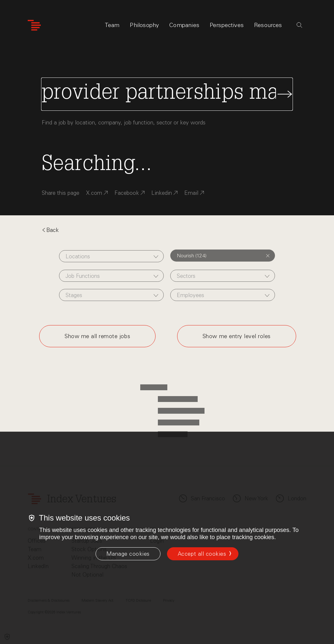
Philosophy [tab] (144, 25)
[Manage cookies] (128, 554)
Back (50, 230)
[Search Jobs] (167, 94)
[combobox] (111, 256)
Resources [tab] (268, 25)
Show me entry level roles (237, 336)
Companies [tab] (184, 25)
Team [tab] (112, 25)
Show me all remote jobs (97, 336)
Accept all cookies (202, 554)
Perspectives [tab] (227, 25)
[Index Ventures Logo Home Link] (34, 25)
